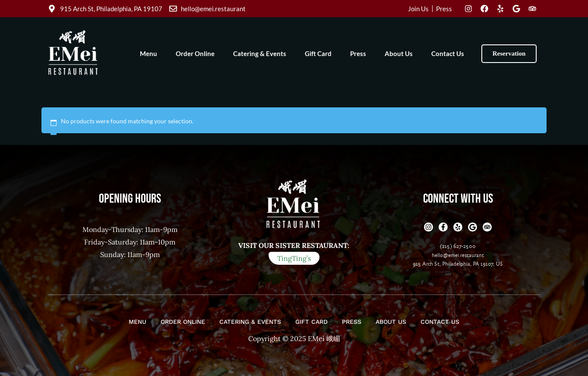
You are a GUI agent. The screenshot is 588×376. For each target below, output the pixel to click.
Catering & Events (260, 53)
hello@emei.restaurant (458, 255)
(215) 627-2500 (458, 246)
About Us (399, 53)
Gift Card (318, 53)
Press (358, 53)
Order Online (195, 53)
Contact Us (448, 53)
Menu (149, 53)
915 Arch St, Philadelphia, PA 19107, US (458, 264)
